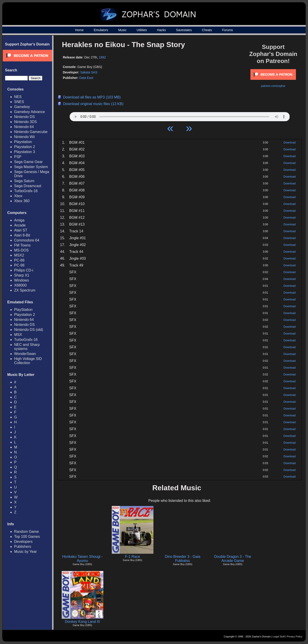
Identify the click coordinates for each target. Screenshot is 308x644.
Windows (22, 280)
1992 (102, 57)
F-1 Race (132, 557)
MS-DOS (21, 250)
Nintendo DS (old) (29, 330)
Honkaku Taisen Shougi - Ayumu (82, 559)
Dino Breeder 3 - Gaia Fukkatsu (183, 559)
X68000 (20, 285)
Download (289, 143)
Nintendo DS (24, 117)
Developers (23, 542)
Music (122, 30)
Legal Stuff (279, 636)
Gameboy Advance (29, 112)
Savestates (184, 30)
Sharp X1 (22, 275)
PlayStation (23, 310)
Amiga (19, 220)
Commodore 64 (27, 240)
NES (18, 97)
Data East (86, 78)
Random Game (27, 532)
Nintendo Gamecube (31, 132)
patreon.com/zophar (273, 86)
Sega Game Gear (28, 162)
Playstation (23, 142)
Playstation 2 (25, 147)
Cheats (207, 30)
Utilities (142, 30)
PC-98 (19, 265)
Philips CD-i (24, 270)
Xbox (18, 196)
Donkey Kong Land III (82, 622)
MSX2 (19, 255)
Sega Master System (31, 167)
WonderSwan (25, 354)
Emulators (101, 30)
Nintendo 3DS (25, 122)
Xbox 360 (22, 201)
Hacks (162, 30)
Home (79, 30)
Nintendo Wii (24, 137)
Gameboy (22, 107)
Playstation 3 (25, 152)
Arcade (20, 225)
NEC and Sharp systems (27, 347)
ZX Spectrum (25, 290)
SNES (19, 102)
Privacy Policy (295, 636)
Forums (228, 30)
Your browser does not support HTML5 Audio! (180, 116)
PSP (18, 157)
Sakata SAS (89, 72)
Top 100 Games (27, 537)
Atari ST (21, 230)
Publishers (23, 547)
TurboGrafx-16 (26, 191)
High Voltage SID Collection (28, 361)
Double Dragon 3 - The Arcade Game (233, 559)
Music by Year (25, 552)
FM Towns (22, 245)
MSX (18, 335)
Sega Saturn (24, 181)
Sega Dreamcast (28, 186)
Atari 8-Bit (22, 235)
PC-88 (19, 260)
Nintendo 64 (24, 127)
